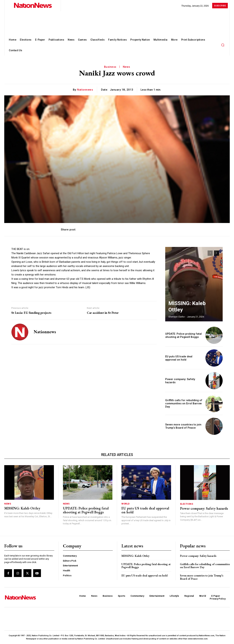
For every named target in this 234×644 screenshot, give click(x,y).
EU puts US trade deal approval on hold (145, 510)
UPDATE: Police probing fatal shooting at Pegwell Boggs (182, 335)
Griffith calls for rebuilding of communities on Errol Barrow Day (182, 403)
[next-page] (217, 253)
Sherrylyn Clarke (176, 317)
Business (110, 67)
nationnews (85, 90)
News (126, 67)
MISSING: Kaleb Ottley (186, 311)
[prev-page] (210, 253)
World (126, 504)
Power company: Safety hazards (204, 508)
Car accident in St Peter (103, 313)
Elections (187, 504)
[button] (223, 45)
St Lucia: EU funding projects (31, 313)
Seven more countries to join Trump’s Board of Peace (182, 426)
